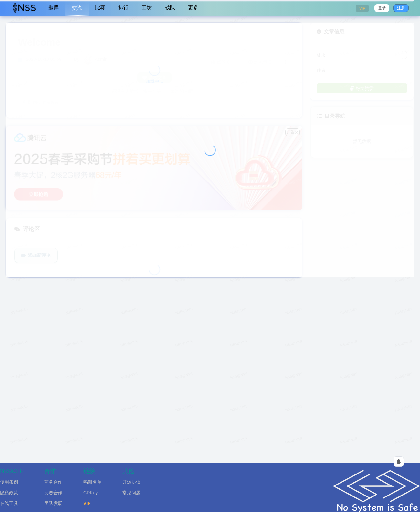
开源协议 (131, 482)
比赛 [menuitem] (100, 8)
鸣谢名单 (92, 482)
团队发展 (53, 503)
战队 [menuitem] (170, 8)
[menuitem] (24, 8)
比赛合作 (53, 493)
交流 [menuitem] (77, 8)
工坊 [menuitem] (147, 8)
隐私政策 (9, 493)
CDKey (90, 493)
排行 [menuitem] (123, 8)
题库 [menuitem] (54, 8)
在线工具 (9, 503)
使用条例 (9, 482)
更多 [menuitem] (193, 8)
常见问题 (131, 493)
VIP (87, 503)
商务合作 (53, 482)
